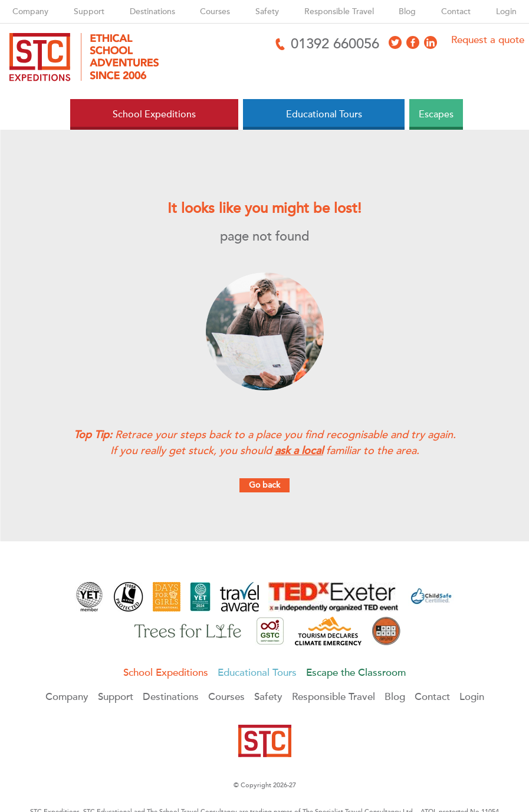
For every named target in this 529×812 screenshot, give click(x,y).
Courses (215, 11)
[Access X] (395, 42)
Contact (456, 11)
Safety (267, 11)
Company (30, 11)
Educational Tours (257, 673)
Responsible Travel (339, 11)
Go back (264, 485)
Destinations (152, 11)
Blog (407, 11)
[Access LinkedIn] (431, 42)
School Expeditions (166, 673)
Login (506, 11)
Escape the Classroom (356, 673)
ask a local (299, 451)
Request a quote (488, 40)
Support (89, 11)
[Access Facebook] (413, 42)
